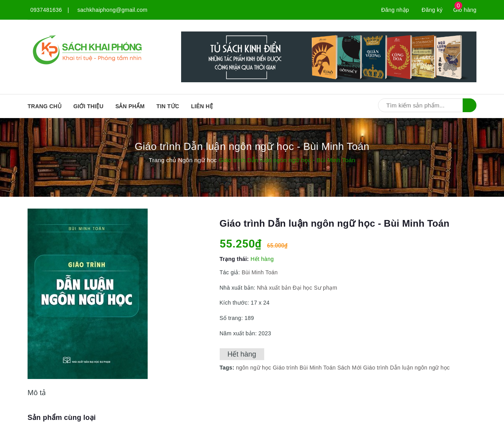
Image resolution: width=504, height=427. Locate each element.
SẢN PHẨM (130, 106)
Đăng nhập (395, 10)
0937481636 (46, 10)
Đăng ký (432, 10)
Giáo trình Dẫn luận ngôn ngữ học (406, 368)
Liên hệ (202, 106)
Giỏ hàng (465, 10)
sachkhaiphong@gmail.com (113, 10)
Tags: (228, 368)
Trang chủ (44, 106)
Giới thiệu (88, 106)
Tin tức (168, 106)
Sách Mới (350, 368)
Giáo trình (285, 368)
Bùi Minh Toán (260, 272)
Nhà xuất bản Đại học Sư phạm (296, 288)
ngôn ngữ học (253, 368)
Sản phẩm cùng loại (62, 418)
